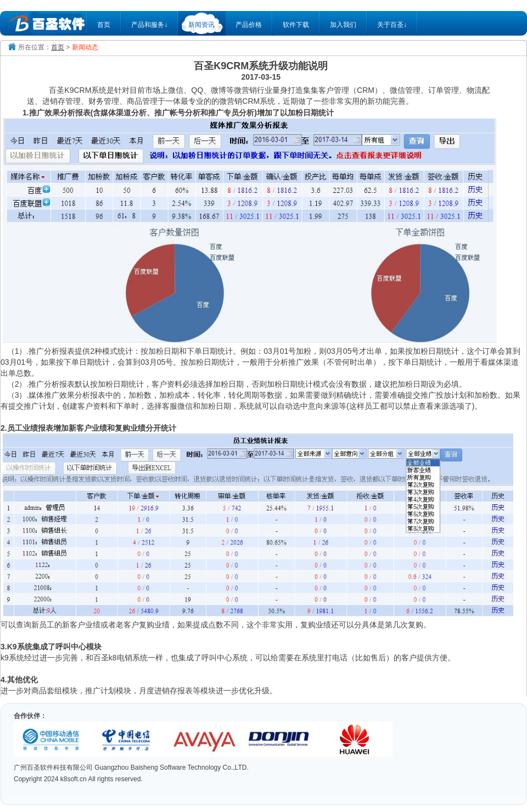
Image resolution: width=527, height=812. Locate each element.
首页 (104, 25)
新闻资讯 (201, 25)
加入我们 (343, 25)
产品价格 (249, 25)
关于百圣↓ (392, 25)
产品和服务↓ (149, 25)
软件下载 (296, 25)
